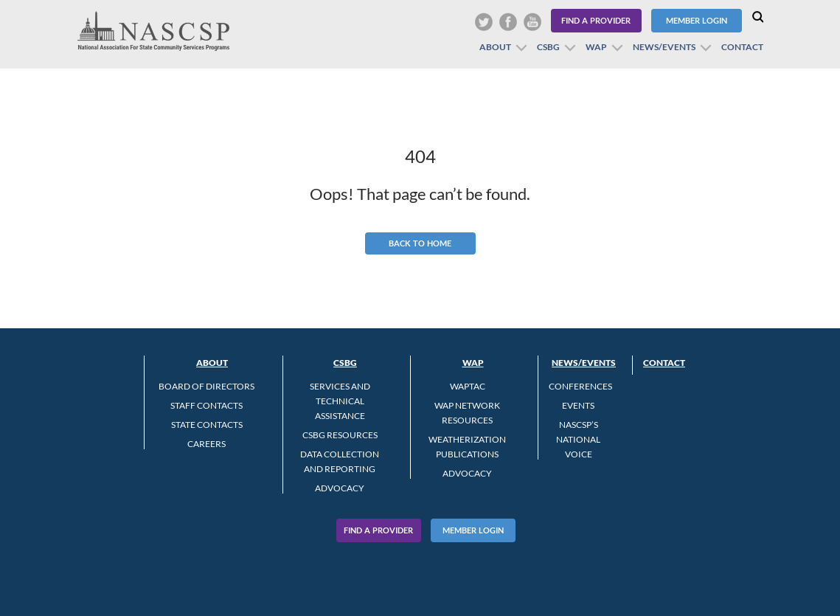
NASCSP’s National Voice (578, 439)
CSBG (548, 47)
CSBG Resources (340, 435)
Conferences (580, 386)
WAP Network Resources (467, 413)
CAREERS (206, 444)
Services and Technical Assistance (340, 401)
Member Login (697, 20)
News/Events (664, 47)
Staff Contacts (206, 405)
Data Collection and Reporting (340, 461)
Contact (742, 47)
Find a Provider (596, 20)
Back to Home (420, 243)
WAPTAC (468, 386)
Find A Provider (378, 530)
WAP (596, 47)
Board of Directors (206, 386)
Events (578, 405)
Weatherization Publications (467, 447)
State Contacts (207, 425)
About (495, 47)
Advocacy (340, 488)
